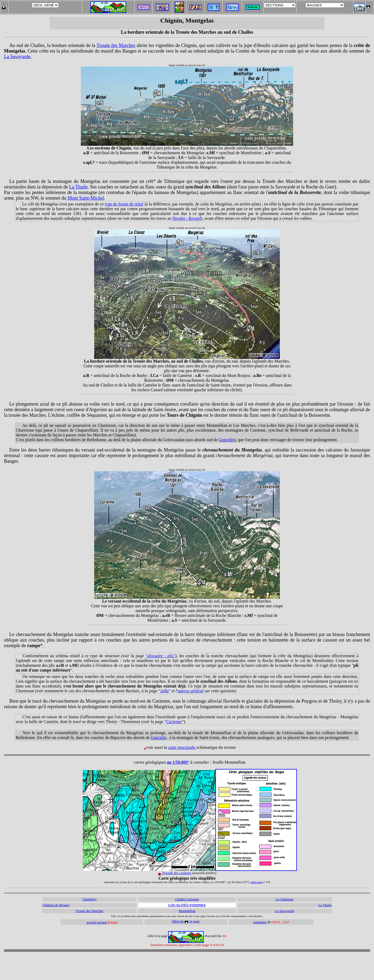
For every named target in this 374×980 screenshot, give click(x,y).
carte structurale (182, 747)
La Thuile (78, 187)
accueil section (97, 922)
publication (256, 882)
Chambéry (89, 899)
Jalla (164, 691)
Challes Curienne (187, 899)
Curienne (174, 722)
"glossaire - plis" (160, 656)
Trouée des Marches (116, 45)
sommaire (260, 922)
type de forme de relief (124, 204)
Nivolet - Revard (187, 218)
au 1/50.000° (178, 762)
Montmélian (187, 911)
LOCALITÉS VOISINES (187, 905)
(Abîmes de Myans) (56, 905)
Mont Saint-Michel (86, 198)
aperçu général (191, 691)
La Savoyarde (17, 57)
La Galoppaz (284, 899)
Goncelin (226, 440)
